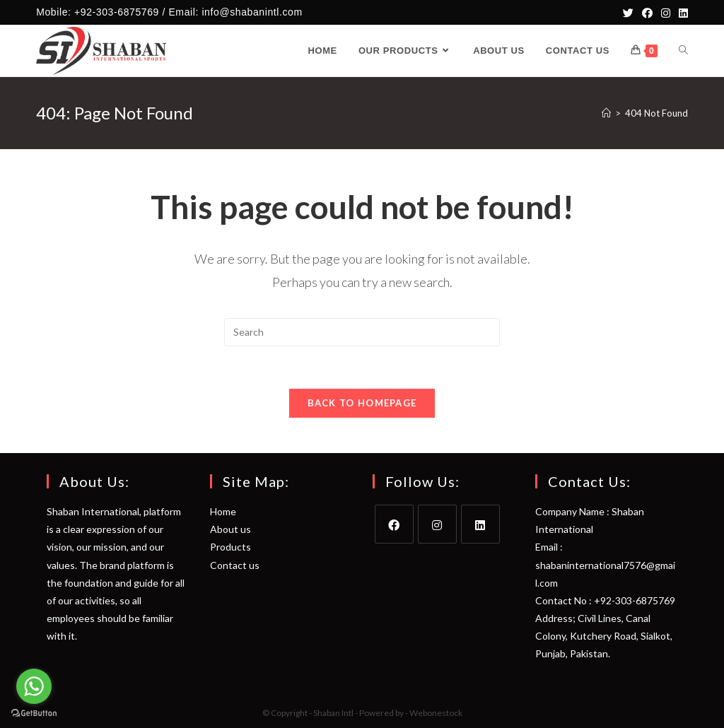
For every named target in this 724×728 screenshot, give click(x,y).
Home (223, 511)
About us (230, 529)
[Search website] (683, 51)
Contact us (235, 565)
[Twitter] (628, 13)
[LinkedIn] (681, 13)
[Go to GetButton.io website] (34, 714)
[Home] (606, 113)
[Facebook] (647, 13)
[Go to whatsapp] (34, 686)
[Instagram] (666, 13)
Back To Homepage (362, 403)
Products (230, 547)
